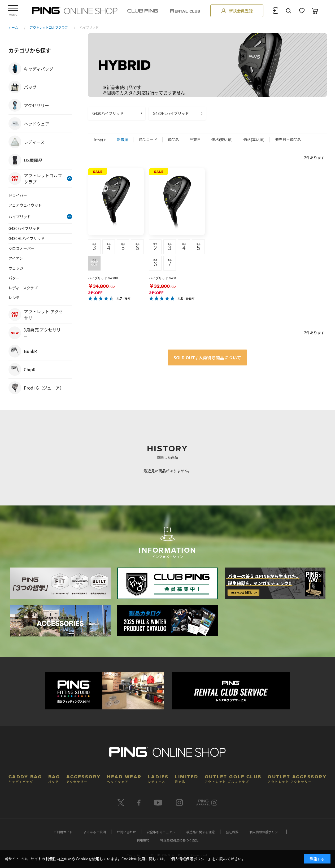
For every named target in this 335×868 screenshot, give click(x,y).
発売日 (195, 139)
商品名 (173, 139)
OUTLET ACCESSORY (297, 778)
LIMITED (187, 778)
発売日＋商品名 (288, 139)
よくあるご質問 (95, 832)
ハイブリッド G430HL (104, 278)
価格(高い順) (254, 139)
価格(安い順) (222, 139)
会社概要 (232, 832)
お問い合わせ (126, 832)
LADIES (158, 778)
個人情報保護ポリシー (265, 832)
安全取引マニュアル (161, 832)
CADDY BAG (25, 778)
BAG (54, 778)
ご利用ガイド (63, 832)
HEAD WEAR (124, 778)
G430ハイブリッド (108, 113)
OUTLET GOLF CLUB (233, 778)
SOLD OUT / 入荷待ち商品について (207, 357)
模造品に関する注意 (201, 832)
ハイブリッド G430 (163, 278)
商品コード (148, 139)
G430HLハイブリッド (171, 113)
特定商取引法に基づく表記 (179, 840)
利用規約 (143, 840)
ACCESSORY (84, 778)
